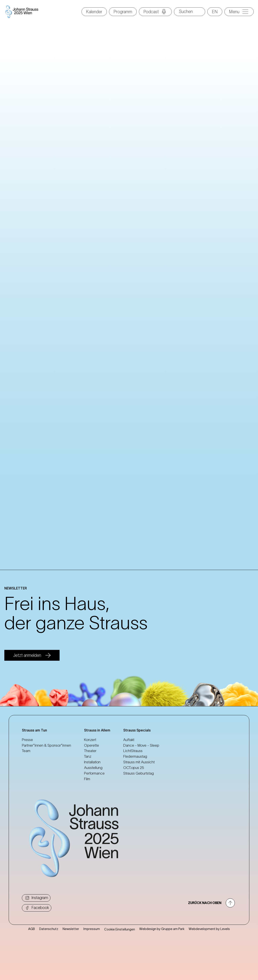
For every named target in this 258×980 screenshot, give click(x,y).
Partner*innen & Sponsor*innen (46, 745)
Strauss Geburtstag (139, 773)
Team (26, 751)
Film (87, 779)
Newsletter (71, 944)
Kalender (94, 12)
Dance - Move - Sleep (141, 745)
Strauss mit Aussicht (139, 762)
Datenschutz (49, 944)
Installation (92, 762)
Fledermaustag (135, 756)
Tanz (88, 756)
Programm (123, 12)
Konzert (90, 740)
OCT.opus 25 (134, 768)
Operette (92, 745)
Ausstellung (93, 768)
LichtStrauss (133, 751)
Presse (27, 740)
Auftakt (129, 740)
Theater (90, 751)
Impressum (92, 944)
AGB (32, 944)
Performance (94, 773)
